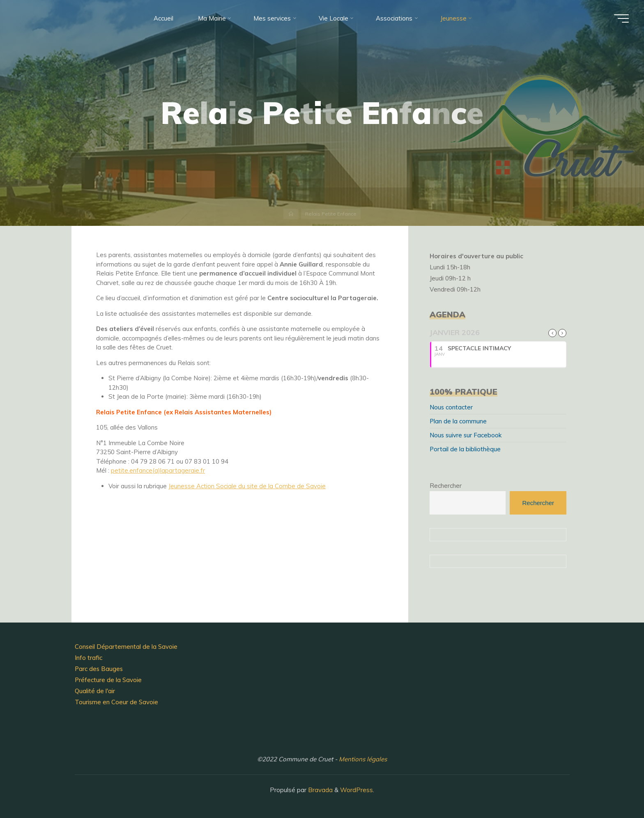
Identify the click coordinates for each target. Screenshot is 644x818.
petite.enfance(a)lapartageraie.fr (158, 470)
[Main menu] (621, 18)
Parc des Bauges (99, 669)
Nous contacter (451, 407)
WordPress (356, 790)
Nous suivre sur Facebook (466, 435)
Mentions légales (363, 759)
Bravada (320, 790)
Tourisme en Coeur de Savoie (116, 702)
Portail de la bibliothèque (465, 449)
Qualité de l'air (95, 691)
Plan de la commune (458, 421)
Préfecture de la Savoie (108, 680)
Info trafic (89, 658)
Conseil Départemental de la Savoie (126, 647)
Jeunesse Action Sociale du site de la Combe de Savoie (247, 486)
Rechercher (446, 486)
